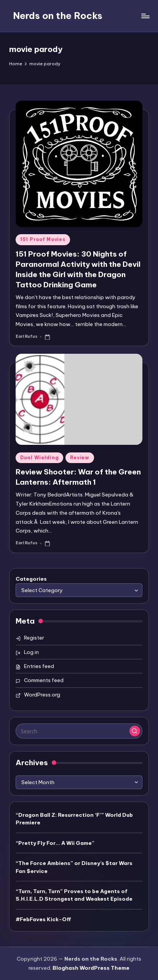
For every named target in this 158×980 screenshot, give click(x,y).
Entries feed (39, 666)
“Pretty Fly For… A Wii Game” (55, 843)
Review (80, 458)
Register (34, 638)
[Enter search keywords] (79, 731)
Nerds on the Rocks (58, 16)
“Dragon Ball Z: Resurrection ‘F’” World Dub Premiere (74, 819)
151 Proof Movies (43, 239)
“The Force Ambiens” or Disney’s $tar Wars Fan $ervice (74, 867)
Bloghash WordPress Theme (91, 968)
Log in (31, 652)
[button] (135, 731)
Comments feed (44, 680)
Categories (31, 579)
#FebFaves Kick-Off (43, 919)
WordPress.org (42, 695)
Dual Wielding (39, 458)
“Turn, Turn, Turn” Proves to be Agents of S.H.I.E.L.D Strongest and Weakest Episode (74, 895)
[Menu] (145, 16)
